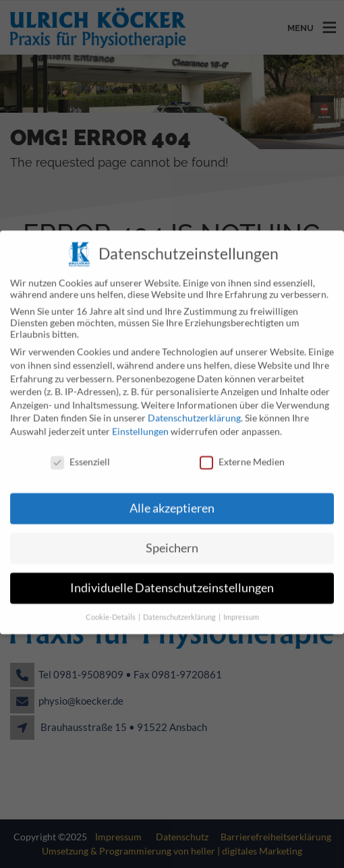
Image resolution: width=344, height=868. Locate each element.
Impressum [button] (241, 607)
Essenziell (80, 451)
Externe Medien (242, 451)
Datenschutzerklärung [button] (180, 607)
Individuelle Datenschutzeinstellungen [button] (172, 578)
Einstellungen (140, 422)
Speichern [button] (172, 538)
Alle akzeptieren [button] (172, 498)
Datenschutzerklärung (194, 408)
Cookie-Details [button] (111, 607)
